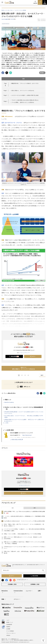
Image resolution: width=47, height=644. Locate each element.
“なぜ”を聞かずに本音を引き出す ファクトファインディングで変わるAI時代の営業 (24, 521)
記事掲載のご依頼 (35, 584)
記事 (40, 591)
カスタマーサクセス (6, 24)
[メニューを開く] (2, 2)
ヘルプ (8, 620)
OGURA (12, 19)
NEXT (43, 375)
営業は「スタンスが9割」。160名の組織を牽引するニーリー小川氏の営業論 (22, 534)
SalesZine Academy (9, 402)
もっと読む (6, 423)
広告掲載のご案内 (12, 584)
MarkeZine (5, 592)
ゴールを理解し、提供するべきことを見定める (23, 102)
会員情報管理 (9, 625)
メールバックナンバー (23, 353)
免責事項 (8, 627)
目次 (33, 79)
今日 (13, 508)
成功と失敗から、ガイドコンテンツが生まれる (23, 91)
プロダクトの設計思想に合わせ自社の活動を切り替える (25, 100)
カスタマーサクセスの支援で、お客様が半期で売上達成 (25, 95)
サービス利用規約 (10, 631)
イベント (17, 599)
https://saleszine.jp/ (27, 435)
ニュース (29, 591)
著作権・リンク (10, 622)
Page (5, 91)
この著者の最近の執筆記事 (16, 440)
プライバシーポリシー (11, 633)
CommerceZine (18, 592)
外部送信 (8, 635)
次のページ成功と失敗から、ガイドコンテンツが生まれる (23, 368)
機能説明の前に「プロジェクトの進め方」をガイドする (25, 83)
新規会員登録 (14, 356)
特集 (4, 599)
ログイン (33, 356)
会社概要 (8, 629)
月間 (34, 508)
